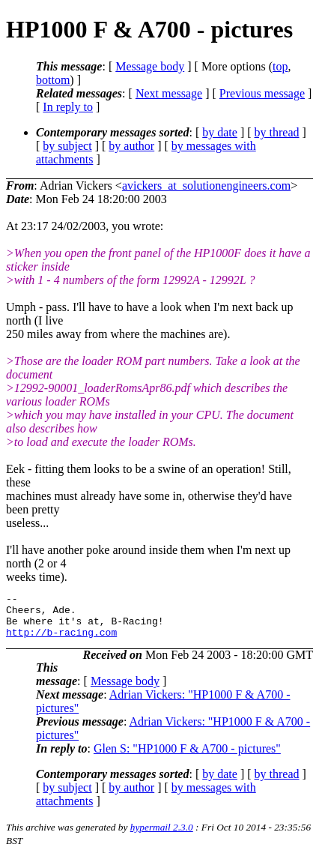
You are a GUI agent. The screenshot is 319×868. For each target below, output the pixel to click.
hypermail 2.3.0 (162, 836)
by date (220, 132)
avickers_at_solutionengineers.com (206, 186)
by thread (277, 132)
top (280, 66)
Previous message (262, 93)
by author (131, 146)
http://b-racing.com (61, 641)
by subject (67, 146)
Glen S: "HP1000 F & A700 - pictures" (187, 757)
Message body (150, 66)
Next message (169, 93)
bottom (53, 80)
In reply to (68, 107)
